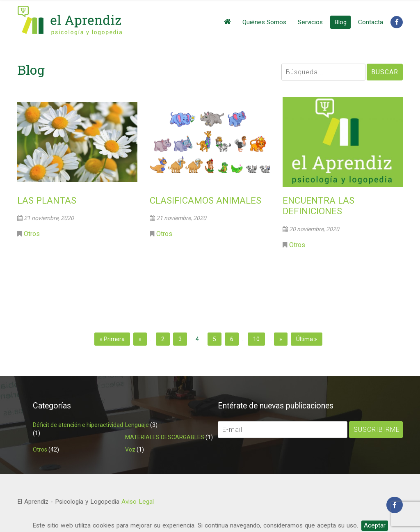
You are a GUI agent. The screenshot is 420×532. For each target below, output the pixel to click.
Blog (340, 22)
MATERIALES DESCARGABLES (165, 437)
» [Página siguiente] (281, 339)
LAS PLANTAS (47, 200)
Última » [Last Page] (307, 339)
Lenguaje (137, 425)
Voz (130, 449)
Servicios (310, 22)
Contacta (371, 22)
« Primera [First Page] (112, 339)
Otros (32, 234)
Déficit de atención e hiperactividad (78, 425)
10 (256, 339)
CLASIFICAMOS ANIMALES (205, 200)
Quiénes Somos (264, 22)
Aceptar (375, 525)
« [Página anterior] (140, 339)
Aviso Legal (138, 502)
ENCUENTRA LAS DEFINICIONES (318, 206)
